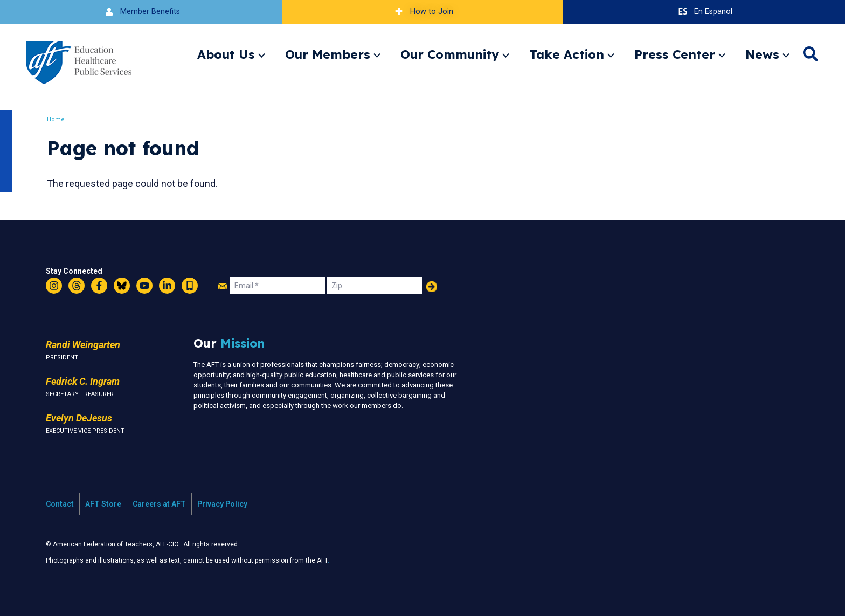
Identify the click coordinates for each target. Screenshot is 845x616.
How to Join (422, 12)
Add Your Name (432, 287)
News (762, 54)
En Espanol (704, 12)
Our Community (450, 54)
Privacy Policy (222, 504)
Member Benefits (141, 12)
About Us (226, 54)
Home (56, 119)
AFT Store (103, 504)
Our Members (328, 54)
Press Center (675, 54)
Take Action (567, 54)
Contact (60, 504)
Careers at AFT (159, 504)
